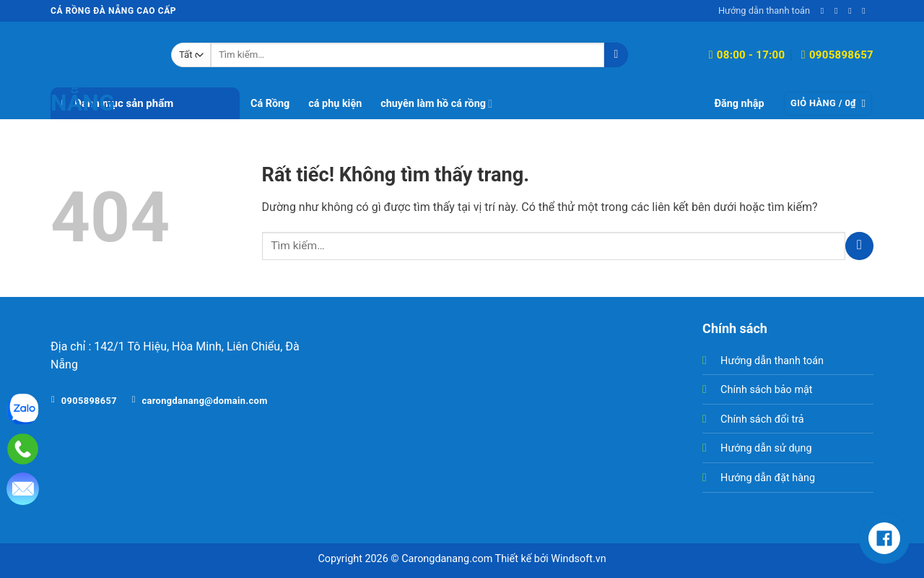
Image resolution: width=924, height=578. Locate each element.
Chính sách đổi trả (762, 419)
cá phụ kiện (335, 104)
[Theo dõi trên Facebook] (825, 11)
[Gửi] (616, 55)
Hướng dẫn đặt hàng (768, 478)
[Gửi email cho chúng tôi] (839, 11)
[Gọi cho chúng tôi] (853, 11)
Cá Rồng (270, 104)
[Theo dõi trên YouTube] (866, 11)
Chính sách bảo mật (766, 390)
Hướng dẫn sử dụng (766, 448)
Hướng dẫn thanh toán (764, 10)
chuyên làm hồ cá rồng (436, 104)
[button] (739, 104)
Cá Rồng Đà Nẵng (83, 68)
